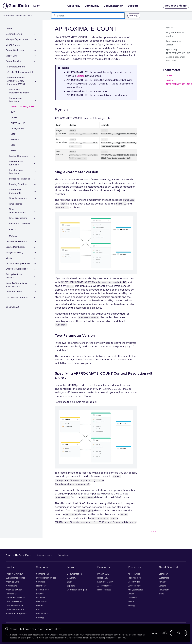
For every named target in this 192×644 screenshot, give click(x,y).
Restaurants (42, 614)
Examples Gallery (105, 582)
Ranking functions (18, 181)
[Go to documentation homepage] (16, 6)
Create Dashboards (16, 240)
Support (133, 6)
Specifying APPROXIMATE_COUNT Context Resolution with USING (177, 55)
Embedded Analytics (15, 598)
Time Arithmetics (18, 195)
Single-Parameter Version (175, 34)
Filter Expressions (18, 212)
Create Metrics (13, 61)
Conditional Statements (15, 188)
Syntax (169, 28)
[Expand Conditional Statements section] (38, 189)
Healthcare (41, 586)
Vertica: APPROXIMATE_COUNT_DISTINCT (177, 82)
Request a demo (176, 6)
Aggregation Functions (21, 98)
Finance (40, 594)
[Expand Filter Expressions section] (38, 212)
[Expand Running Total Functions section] (38, 169)
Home (9, 28)
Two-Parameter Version (174, 43)
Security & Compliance (16, 614)
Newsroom (164, 590)
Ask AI (134, 16)
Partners (163, 582)
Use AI (9, 251)
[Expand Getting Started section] (38, 34)
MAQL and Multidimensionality (19, 91)
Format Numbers (16, 67)
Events (131, 602)
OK (178, 633)
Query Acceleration (15, 610)
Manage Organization (17, 39)
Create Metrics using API (20, 72)
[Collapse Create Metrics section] (38, 62)
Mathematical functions (16, 160)
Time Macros (16, 201)
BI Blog (131, 606)
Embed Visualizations (17, 262)
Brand (161, 594)
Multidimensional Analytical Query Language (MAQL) (17, 81)
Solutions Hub (43, 574)
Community (92, 6)
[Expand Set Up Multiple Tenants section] (38, 268)
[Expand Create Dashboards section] (38, 241)
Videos (131, 594)
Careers (162, 586)
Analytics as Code (14, 590)
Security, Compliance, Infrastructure (17, 275)
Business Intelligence (15, 578)
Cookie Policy (74, 637)
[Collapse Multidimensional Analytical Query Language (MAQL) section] (38, 81)
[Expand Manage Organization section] (38, 40)
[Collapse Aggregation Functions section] (38, 98)
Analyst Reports (135, 590)
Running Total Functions (16, 169)
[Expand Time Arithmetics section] (38, 196)
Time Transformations (20, 206)
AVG (13, 109)
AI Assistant (11, 586)
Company (163, 574)
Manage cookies (157, 633)
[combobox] (88, 16)
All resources (134, 574)
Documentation (113, 6)
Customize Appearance (18, 257)
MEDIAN (15, 136)
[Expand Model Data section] (38, 56)
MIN (13, 142)
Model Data (12, 56)
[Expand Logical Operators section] (38, 153)
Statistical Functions (19, 176)
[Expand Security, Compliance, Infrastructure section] (38, 275)
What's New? (12, 298)
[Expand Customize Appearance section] (38, 257)
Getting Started (14, 34)
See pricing (63, 555)
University (74, 6)
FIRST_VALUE (18, 120)
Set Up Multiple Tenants (18, 268)
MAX (13, 131)
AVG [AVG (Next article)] (154, 531)
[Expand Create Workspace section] (38, 51)
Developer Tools (14, 282)
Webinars (132, 598)
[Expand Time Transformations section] (38, 207)
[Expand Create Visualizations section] (38, 236)
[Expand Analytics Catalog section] (38, 246)
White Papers (134, 586)
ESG (38, 610)
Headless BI (11, 594)
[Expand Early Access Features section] (38, 288)
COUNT (15, 115)
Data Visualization (14, 602)
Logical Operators (18, 153)
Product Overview (14, 574)
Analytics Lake (12, 582)
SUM (13, 147)
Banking (40, 618)
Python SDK (103, 574)
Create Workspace (15, 50)
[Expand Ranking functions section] (38, 181)
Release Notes (104, 590)
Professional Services (46, 578)
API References (104, 586)
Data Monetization (15, 606)
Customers (164, 578)
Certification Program (77, 590)
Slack (69, 582)
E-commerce (42, 590)
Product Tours (135, 578)
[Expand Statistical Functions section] (38, 176)
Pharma (40, 606)
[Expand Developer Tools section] (38, 282)
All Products (9, 16)
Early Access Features (17, 287)
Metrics (13, 230)
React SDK (102, 578)
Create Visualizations (16, 235)
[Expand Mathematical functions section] (38, 160)
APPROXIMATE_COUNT (23, 104)
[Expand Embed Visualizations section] (38, 263)
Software (41, 582)
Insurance (41, 598)
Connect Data (13, 45)
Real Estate (42, 602)
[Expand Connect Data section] (38, 45)
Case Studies (134, 582)
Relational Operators (20, 217)
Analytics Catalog (15, 246)
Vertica (81, 76)
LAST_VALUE (17, 125)
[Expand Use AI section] (38, 252)
